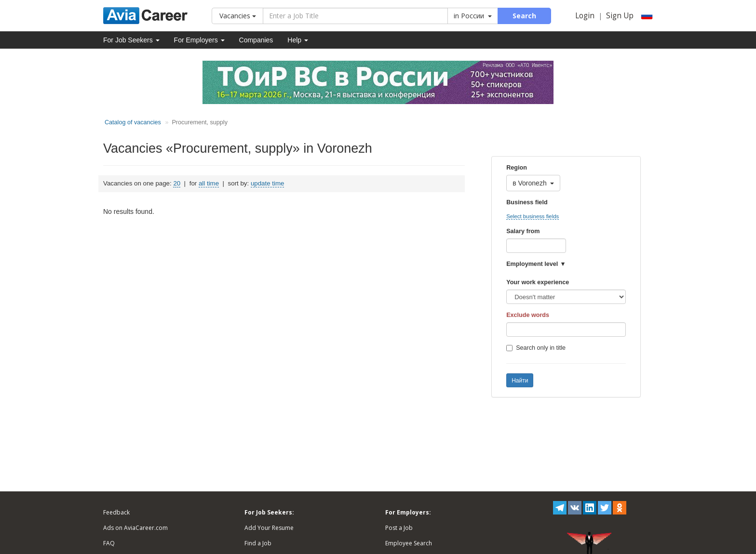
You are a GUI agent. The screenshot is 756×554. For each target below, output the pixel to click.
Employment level (532, 264)
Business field (527, 202)
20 (177, 183)
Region (517, 168)
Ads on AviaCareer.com (135, 528)
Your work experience (538, 282)
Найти (520, 381)
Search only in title (536, 348)
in (473, 16)
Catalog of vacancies (133, 122)
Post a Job (399, 528)
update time (267, 183)
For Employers (199, 40)
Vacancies (238, 16)
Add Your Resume (269, 528)
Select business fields (533, 216)
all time (209, 183)
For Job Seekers (131, 40)
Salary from (523, 231)
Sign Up (620, 16)
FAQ (109, 543)
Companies (256, 40)
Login (585, 16)
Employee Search (409, 543)
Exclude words (528, 315)
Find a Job (258, 543)
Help (298, 40)
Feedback (116, 512)
